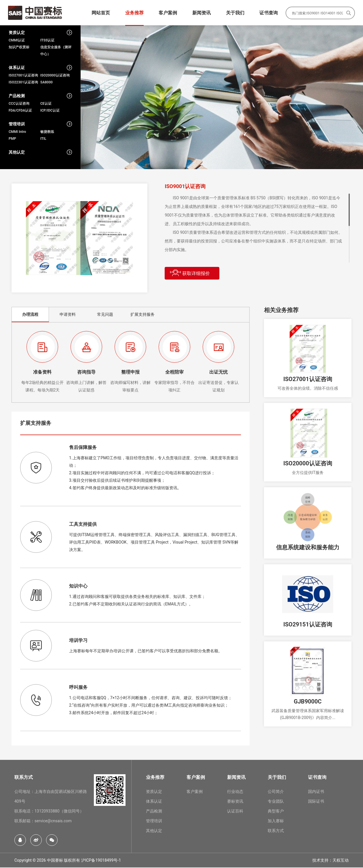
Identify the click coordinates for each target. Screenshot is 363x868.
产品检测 (154, 812)
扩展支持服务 (142, 315)
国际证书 (316, 802)
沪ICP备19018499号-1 (101, 861)
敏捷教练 (47, 132)
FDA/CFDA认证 (20, 111)
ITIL (43, 139)
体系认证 (154, 802)
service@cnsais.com (53, 821)
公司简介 (276, 792)
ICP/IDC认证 (50, 111)
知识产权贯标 (19, 48)
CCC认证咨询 (19, 104)
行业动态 (235, 792)
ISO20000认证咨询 (55, 76)
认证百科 (235, 812)
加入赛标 (276, 821)
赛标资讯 (235, 802)
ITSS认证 (47, 41)
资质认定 (154, 792)
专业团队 (276, 802)
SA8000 (46, 83)
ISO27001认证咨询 (23, 76)
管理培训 (154, 821)
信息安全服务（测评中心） (56, 51)
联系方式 (276, 831)
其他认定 (154, 831)
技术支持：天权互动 (330, 861)
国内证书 (316, 792)
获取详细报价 (190, 273)
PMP (12, 139)
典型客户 (276, 812)
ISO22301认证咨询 (23, 83)
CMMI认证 (17, 41)
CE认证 (46, 104)
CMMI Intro (17, 132)
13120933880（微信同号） (59, 812)
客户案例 (195, 792)
